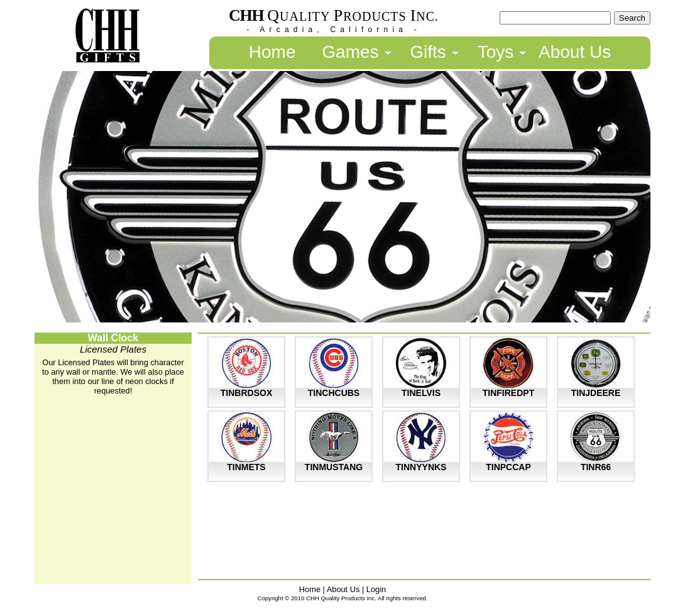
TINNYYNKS (421, 467)
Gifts (428, 52)
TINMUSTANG (334, 467)
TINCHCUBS (334, 393)
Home (272, 52)
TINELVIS (421, 393)
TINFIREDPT (508, 393)
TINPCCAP (508, 467)
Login (376, 589)
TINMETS (246, 467)
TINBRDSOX (246, 393)
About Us (575, 52)
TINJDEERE (596, 393)
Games (350, 52)
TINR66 (596, 467)
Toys (496, 52)
